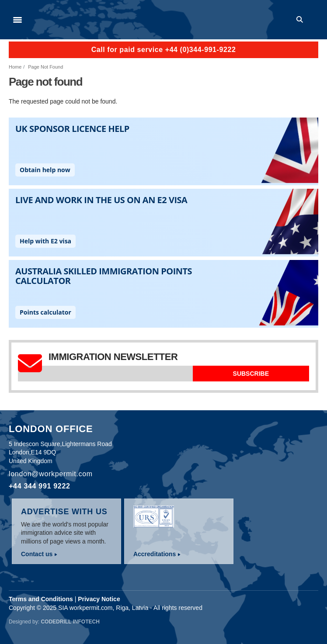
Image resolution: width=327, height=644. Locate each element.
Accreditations (155, 554)
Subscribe (251, 374)
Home (15, 67)
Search (301, 20)
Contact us (37, 554)
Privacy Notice (99, 599)
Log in (314, 20)
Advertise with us (64, 512)
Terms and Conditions (41, 599)
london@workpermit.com (51, 474)
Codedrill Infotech (70, 622)
